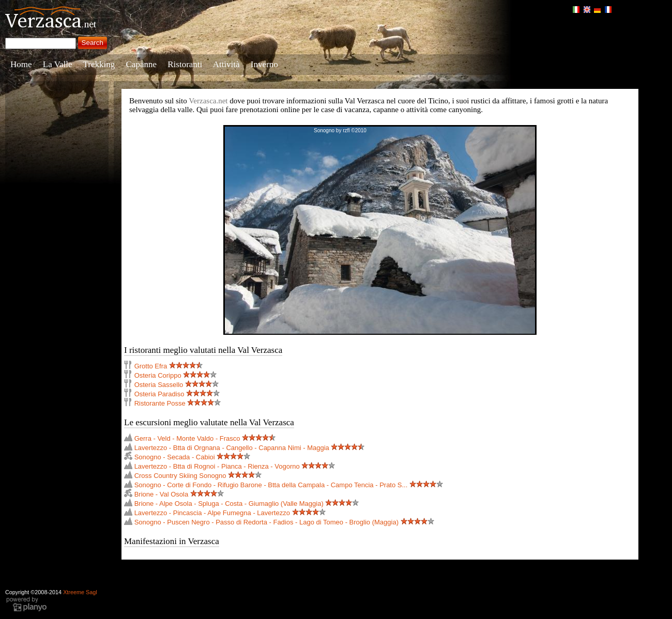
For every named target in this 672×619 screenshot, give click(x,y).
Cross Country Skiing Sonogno (180, 476)
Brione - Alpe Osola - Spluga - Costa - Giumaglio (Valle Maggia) (229, 504)
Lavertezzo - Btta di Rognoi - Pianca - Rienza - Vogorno (217, 466)
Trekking (99, 64)
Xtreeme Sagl (80, 592)
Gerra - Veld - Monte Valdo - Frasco (187, 438)
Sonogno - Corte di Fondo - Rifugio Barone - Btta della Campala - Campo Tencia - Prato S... (271, 485)
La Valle (58, 64)
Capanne (141, 64)
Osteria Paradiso (159, 394)
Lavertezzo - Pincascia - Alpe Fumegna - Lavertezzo (212, 513)
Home (21, 64)
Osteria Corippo (158, 375)
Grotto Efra (151, 366)
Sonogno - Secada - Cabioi (175, 457)
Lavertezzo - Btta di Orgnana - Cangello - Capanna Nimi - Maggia (232, 448)
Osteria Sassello (159, 385)
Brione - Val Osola (162, 494)
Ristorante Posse (160, 403)
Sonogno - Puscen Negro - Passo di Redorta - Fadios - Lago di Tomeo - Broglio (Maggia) (266, 522)
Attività (226, 64)
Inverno (264, 64)
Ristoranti (185, 64)
